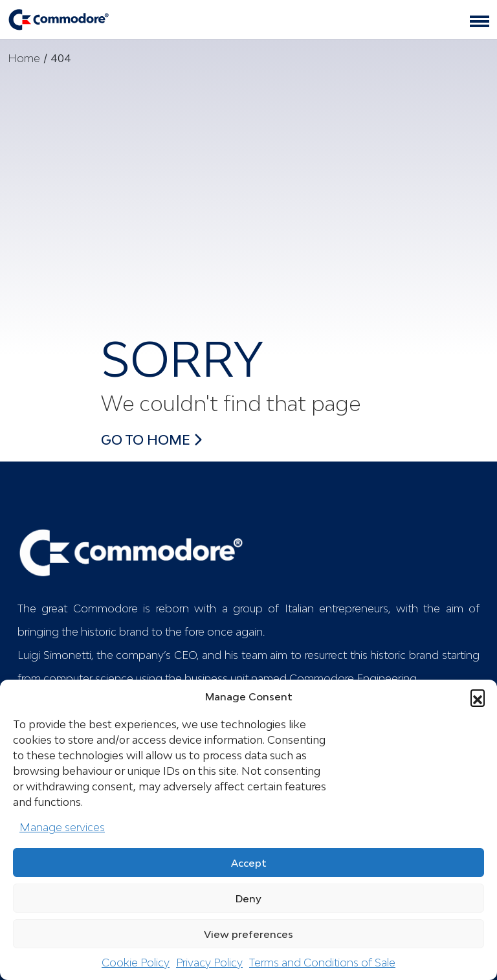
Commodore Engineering (353, 678)
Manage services (62, 827)
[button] (478, 696)
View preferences (248, 934)
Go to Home (151, 440)
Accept (249, 863)
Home (24, 58)
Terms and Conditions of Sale (322, 963)
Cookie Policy (136, 963)
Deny (248, 898)
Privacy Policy (209, 963)
